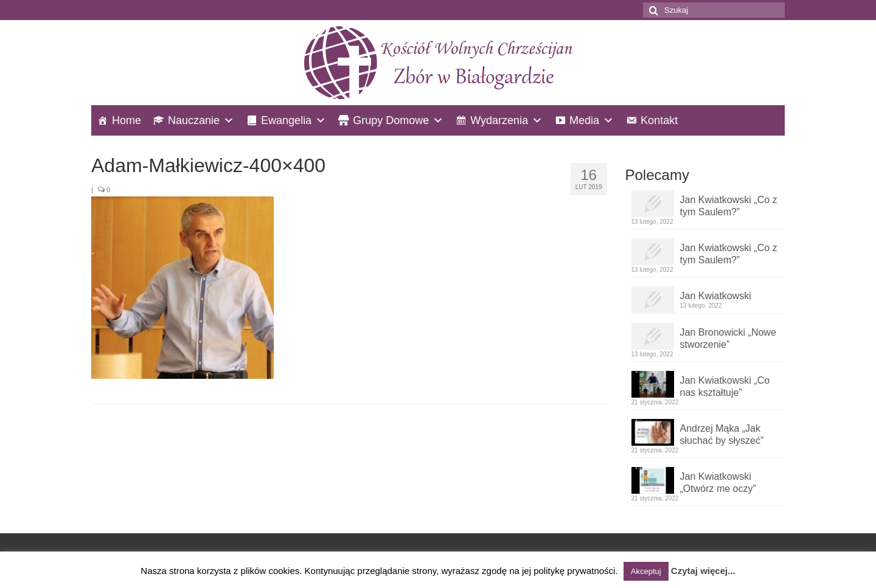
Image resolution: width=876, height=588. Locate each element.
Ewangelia (286, 120)
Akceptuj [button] (646, 571)
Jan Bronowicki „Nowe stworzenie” (728, 338)
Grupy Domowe (391, 120)
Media (584, 120)
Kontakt (659, 120)
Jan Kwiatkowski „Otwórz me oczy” (718, 483)
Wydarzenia (499, 120)
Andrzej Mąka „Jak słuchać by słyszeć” (722, 434)
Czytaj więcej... (703, 571)
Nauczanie (194, 120)
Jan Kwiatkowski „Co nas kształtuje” (725, 386)
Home (127, 120)
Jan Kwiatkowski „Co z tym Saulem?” (729, 206)
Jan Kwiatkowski (716, 296)
